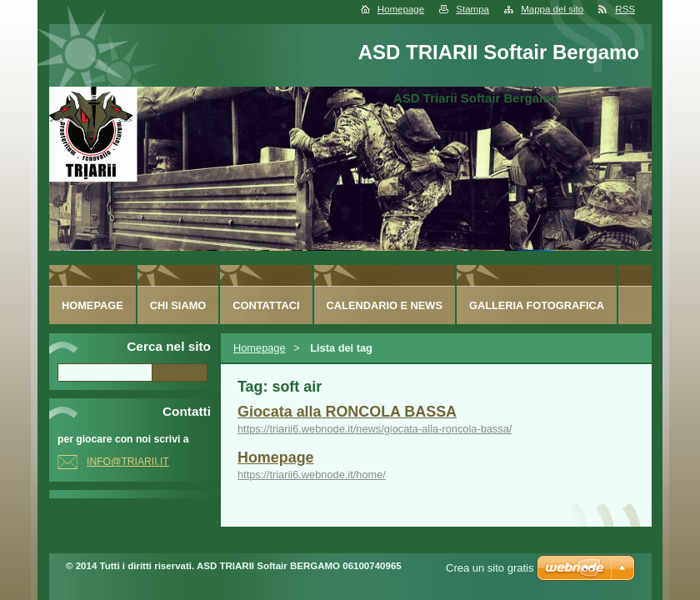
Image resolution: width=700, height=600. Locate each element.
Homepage (401, 9)
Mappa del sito (552, 9)
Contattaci (266, 305)
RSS (625, 9)
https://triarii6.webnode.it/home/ (312, 475)
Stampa (472, 9)
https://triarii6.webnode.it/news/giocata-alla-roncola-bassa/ (375, 429)
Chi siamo (178, 305)
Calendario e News (385, 305)
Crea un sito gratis (490, 568)
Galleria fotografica (537, 305)
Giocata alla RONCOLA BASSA (347, 412)
